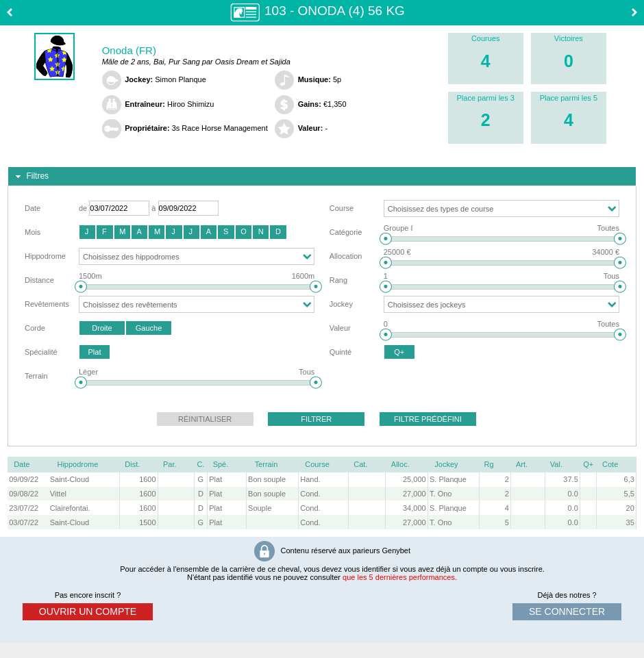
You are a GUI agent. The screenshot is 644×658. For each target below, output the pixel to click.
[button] (87, 232)
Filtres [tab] (30, 177)
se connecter (567, 611)
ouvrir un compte (88, 611)
